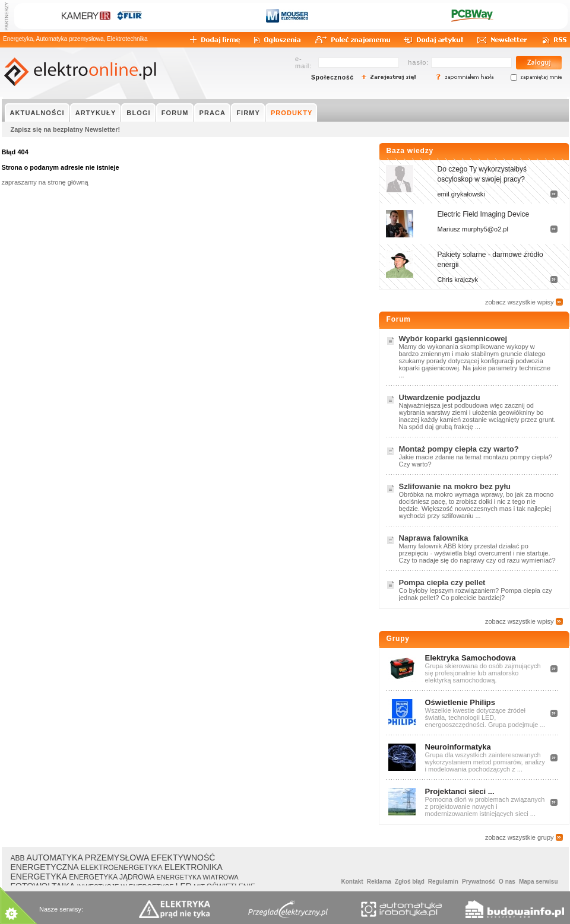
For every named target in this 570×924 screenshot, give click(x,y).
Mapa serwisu (539, 882)
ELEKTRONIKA (194, 867)
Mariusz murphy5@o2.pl (473, 229)
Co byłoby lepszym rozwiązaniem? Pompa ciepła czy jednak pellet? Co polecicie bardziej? (476, 594)
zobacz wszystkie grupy (520, 837)
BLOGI (138, 113)
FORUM (175, 113)
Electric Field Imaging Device (484, 214)
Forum (399, 319)
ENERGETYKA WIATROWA (198, 877)
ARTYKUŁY (96, 113)
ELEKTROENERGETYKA (122, 868)
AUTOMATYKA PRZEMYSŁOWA (88, 858)
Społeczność (332, 77)
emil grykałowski (461, 194)
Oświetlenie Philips (460, 702)
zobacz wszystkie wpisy (520, 302)
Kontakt (352, 882)
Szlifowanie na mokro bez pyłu (455, 486)
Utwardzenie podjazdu (440, 397)
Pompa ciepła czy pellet (442, 582)
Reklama (379, 882)
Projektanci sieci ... (460, 791)
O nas (507, 882)
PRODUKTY (292, 113)
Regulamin (443, 882)
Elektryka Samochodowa (471, 658)
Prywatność (479, 882)
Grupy (398, 639)
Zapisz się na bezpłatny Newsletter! (66, 129)
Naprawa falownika (434, 538)
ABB (18, 858)
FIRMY (248, 113)
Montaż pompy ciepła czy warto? (459, 449)
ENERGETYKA (39, 877)
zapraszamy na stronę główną (45, 182)
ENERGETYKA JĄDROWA (112, 877)
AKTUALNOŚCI (37, 113)
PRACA (213, 113)
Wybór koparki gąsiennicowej (453, 339)
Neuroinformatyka (458, 747)
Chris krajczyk (458, 280)
